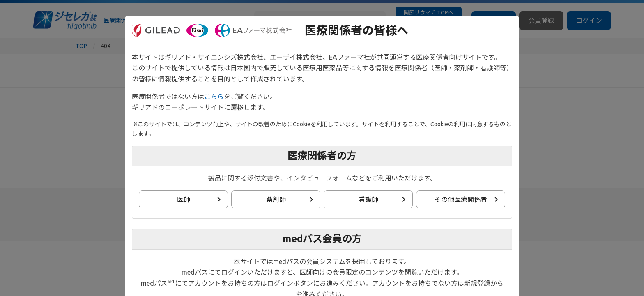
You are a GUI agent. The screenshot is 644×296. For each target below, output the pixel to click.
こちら (214, 97)
